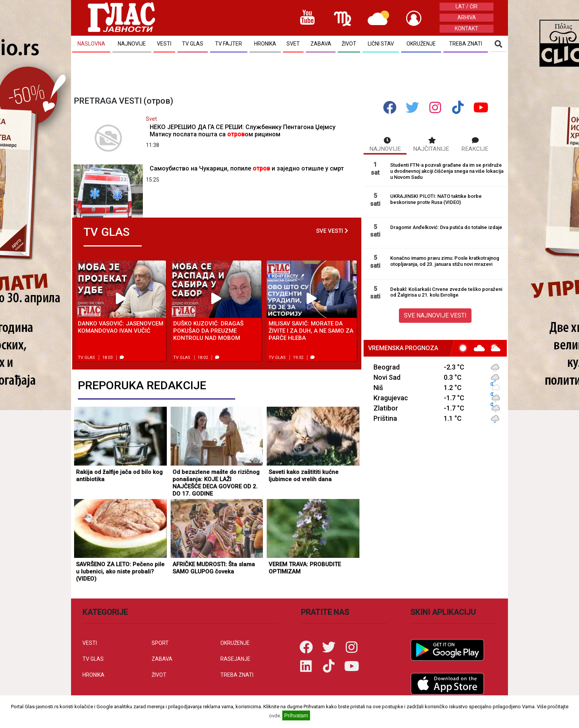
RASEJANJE (235, 659)
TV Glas (86, 358)
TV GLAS (93, 659)
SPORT (160, 643)
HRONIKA (93, 675)
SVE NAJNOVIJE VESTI (435, 315)
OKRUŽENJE (235, 643)
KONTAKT (467, 28)
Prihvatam (296, 715)
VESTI (90, 643)
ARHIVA (467, 17)
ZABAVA (162, 659)
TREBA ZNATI (237, 675)
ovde (274, 716)
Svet (151, 119)
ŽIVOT (159, 675)
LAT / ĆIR (467, 6)
